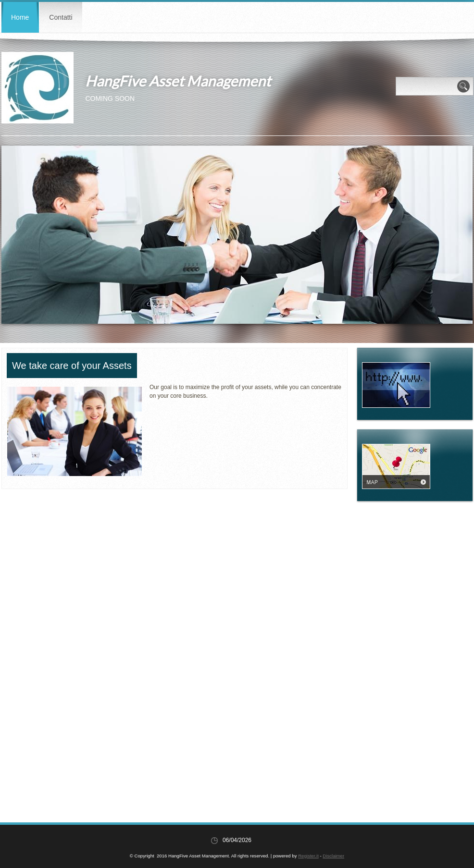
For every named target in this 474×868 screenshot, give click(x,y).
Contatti (61, 17)
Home (20, 17)
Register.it (308, 856)
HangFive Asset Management (178, 81)
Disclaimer (333, 856)
